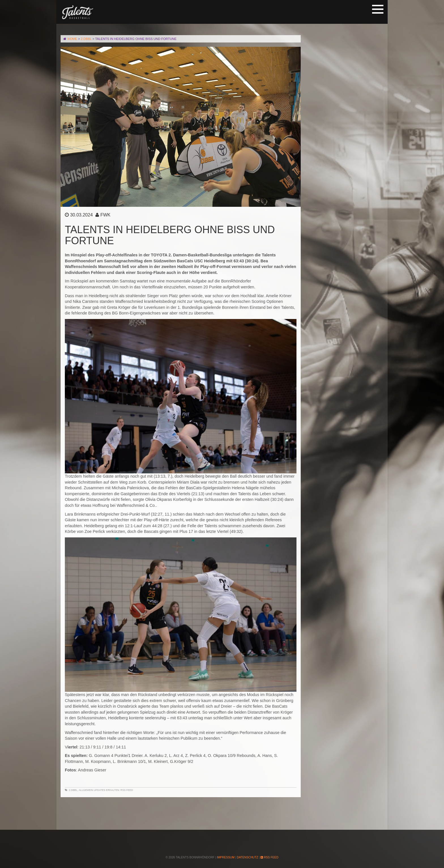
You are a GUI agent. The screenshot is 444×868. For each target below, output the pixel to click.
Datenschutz (247, 857)
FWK (105, 215)
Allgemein (86, 790)
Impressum (226, 857)
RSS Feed (127, 790)
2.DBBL (73, 790)
